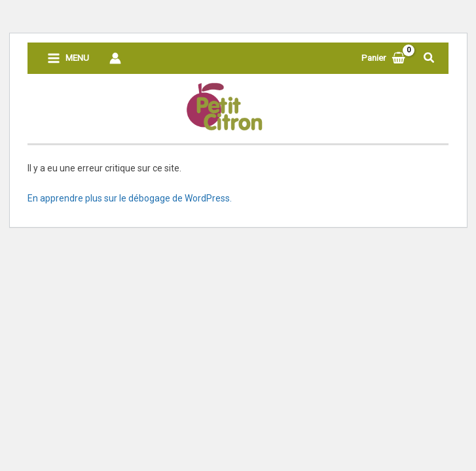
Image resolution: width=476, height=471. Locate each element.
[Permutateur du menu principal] (68, 58)
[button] (430, 58)
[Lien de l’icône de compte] (115, 58)
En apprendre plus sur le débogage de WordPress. (130, 198)
